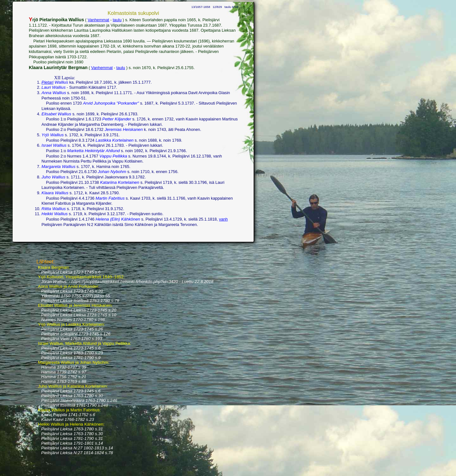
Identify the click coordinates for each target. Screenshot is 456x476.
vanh (223, 219)
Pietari (47, 82)
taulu (117, 20)
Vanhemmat (98, 20)
